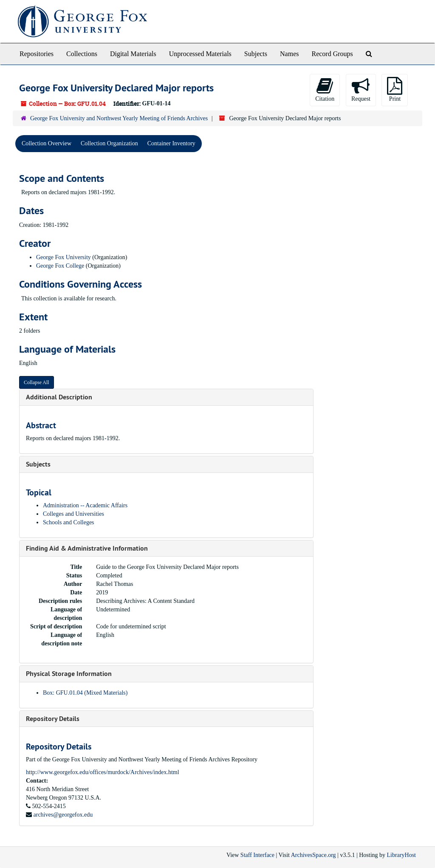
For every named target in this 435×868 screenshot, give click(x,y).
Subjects (256, 54)
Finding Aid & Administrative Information (87, 548)
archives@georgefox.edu (63, 815)
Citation (325, 89)
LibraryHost (401, 855)
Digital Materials (133, 54)
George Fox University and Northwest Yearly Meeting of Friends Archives (119, 118)
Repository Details (53, 719)
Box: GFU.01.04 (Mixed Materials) (85, 693)
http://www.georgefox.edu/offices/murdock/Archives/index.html (103, 772)
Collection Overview (47, 143)
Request (361, 89)
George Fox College (60, 266)
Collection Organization (109, 143)
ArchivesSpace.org (314, 855)
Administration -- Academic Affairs (85, 505)
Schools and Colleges (69, 522)
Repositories (37, 54)
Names (289, 54)
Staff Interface (257, 855)
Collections (82, 54)
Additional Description (59, 397)
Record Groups (332, 54)
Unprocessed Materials (200, 54)
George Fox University (64, 257)
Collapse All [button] (37, 382)
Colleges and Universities (73, 514)
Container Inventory (171, 143)
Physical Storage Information (69, 674)
